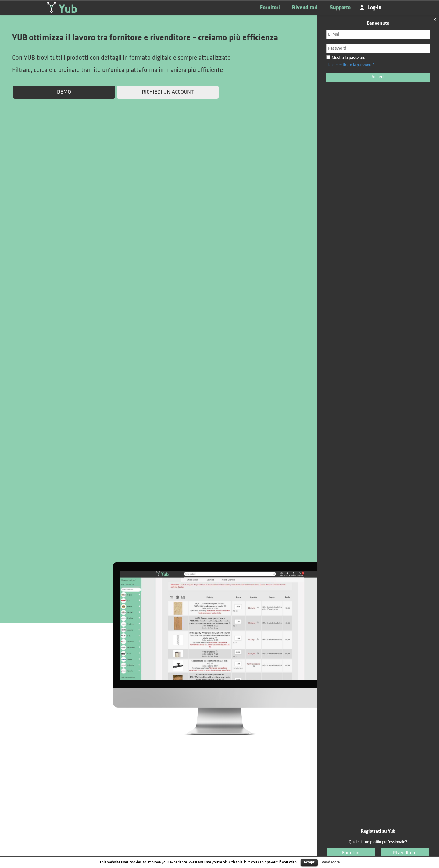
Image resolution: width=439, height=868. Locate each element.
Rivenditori (305, 8)
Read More (331, 862)
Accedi (378, 77)
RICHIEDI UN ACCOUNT (168, 92)
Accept (309, 862)
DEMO (64, 92)
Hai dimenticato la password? (350, 65)
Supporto (340, 8)
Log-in (375, 7)
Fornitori (270, 8)
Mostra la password (346, 58)
